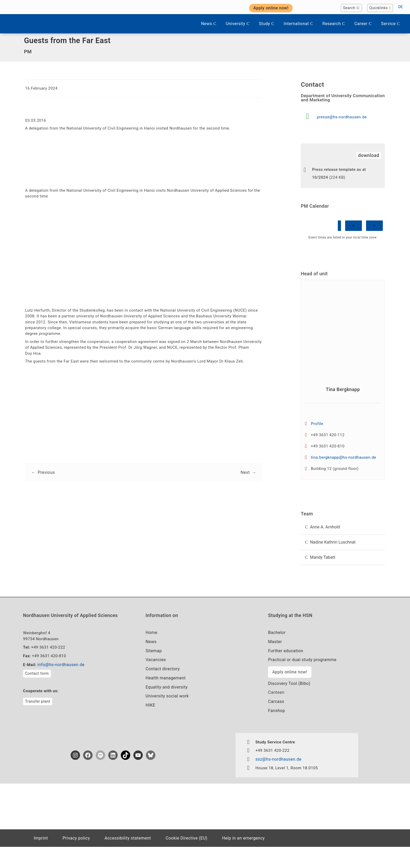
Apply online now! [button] (271, 8)
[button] (343, 543)
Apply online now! (290, 691)
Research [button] (334, 24)
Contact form (37, 693)
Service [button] (390, 24)
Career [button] (363, 24)
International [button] (298, 24)
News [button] (209, 24)
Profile (318, 434)
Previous (47, 483)
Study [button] (267, 24)
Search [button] (351, 8)
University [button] (238, 24)
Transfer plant (38, 722)
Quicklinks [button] (380, 8)
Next (245, 483)
